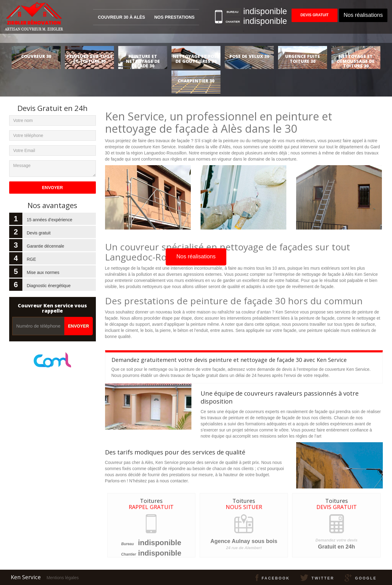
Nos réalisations (363, 15)
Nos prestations (175, 17)
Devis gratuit (315, 15)
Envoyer (78, 326)
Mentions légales (63, 578)
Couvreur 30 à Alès (121, 17)
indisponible (159, 543)
